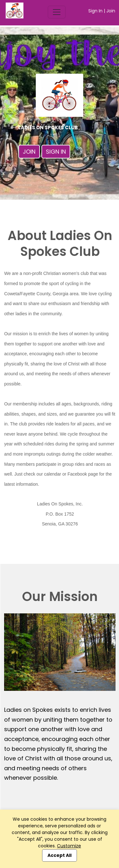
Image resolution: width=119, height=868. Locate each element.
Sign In (95, 11)
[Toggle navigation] (57, 12)
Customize (69, 846)
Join (111, 11)
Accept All (59, 855)
